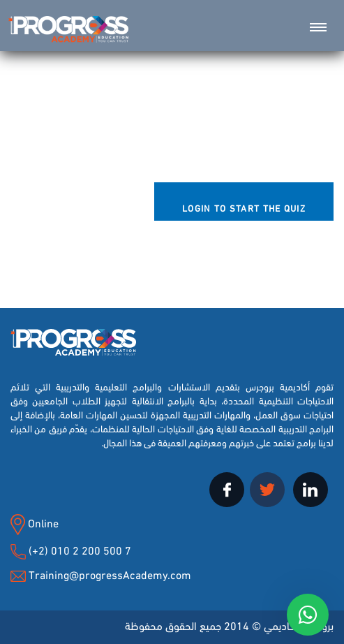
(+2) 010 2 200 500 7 (78, 549)
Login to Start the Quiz (244, 207)
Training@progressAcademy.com (110, 574)
